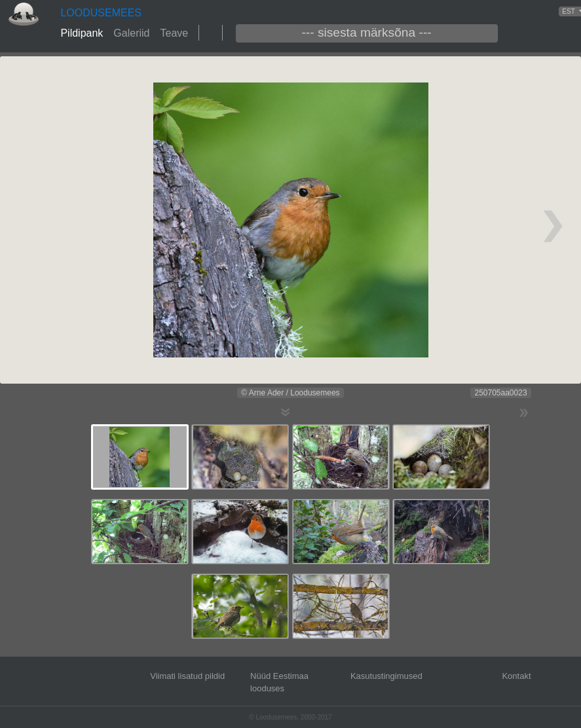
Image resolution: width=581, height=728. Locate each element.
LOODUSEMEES (101, 13)
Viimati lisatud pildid (187, 676)
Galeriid (131, 33)
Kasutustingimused (386, 676)
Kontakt (516, 676)
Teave (174, 33)
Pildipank (82, 33)
